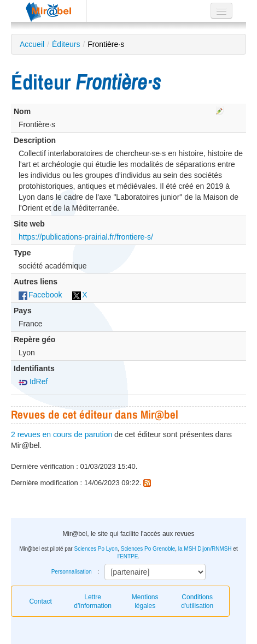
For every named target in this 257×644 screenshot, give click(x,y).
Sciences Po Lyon (96, 549)
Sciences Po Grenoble (148, 549)
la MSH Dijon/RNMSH (205, 549)
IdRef (33, 381)
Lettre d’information (93, 601)
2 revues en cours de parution (62, 434)
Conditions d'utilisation (197, 601)
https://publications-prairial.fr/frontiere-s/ (86, 237)
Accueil (32, 44)
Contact (40, 601)
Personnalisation (72, 572)
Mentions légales (145, 601)
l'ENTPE (128, 556)
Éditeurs (66, 44)
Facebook (40, 295)
